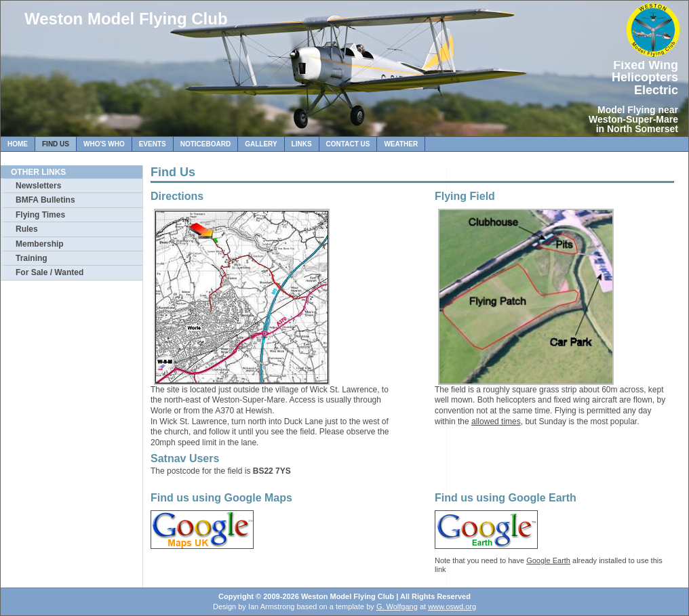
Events (153, 144)
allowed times (496, 422)
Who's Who (104, 144)
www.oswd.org (452, 607)
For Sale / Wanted (50, 272)
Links (302, 144)
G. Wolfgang (397, 607)
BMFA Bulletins (45, 200)
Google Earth (548, 560)
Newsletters (38, 186)
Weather (401, 144)
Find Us (56, 144)
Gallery (261, 144)
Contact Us (348, 144)
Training (32, 258)
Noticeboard (205, 144)
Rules (27, 229)
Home (18, 144)
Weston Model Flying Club (126, 19)
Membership (40, 244)
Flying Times (40, 215)
